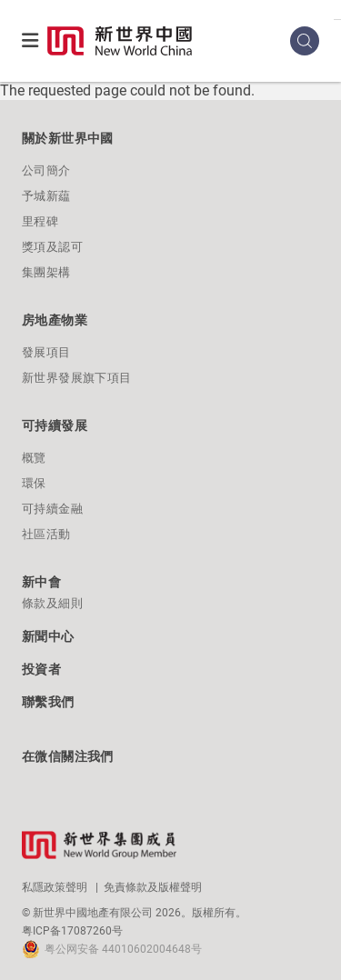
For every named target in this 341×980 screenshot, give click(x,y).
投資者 (41, 669)
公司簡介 (46, 170)
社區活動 (46, 534)
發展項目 (46, 352)
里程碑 (40, 221)
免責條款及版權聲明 (153, 887)
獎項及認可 (52, 247)
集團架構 (46, 272)
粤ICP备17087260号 (72, 931)
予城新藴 (46, 196)
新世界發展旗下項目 (77, 378)
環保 (34, 483)
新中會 (41, 582)
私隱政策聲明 (55, 887)
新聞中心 (48, 636)
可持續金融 (52, 509)
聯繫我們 (48, 702)
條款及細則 (52, 603)
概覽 (34, 458)
